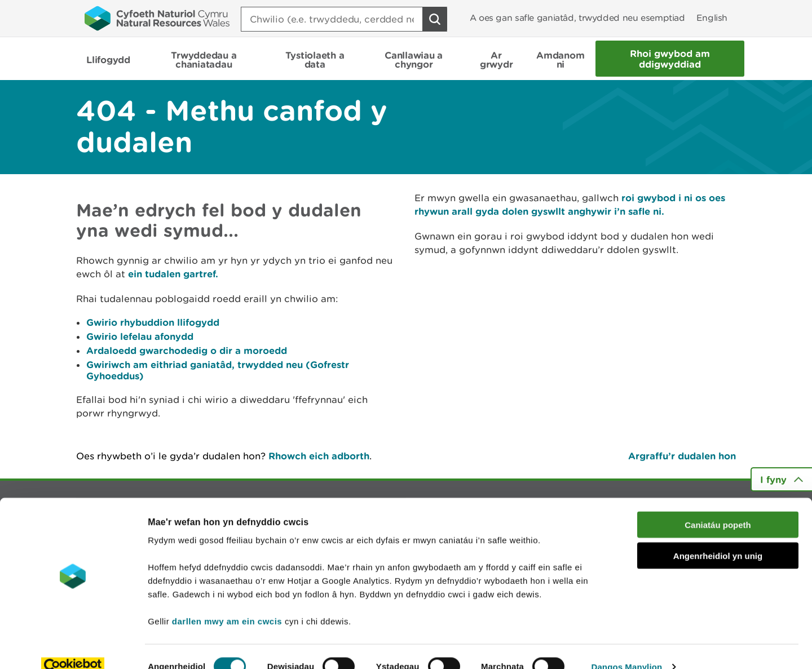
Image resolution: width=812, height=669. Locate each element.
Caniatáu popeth (718, 505)
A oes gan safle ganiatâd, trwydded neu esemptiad (577, 18)
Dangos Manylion (627, 647)
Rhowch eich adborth (319, 456)
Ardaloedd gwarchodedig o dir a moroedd (187, 350)
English (712, 18)
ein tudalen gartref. (173, 274)
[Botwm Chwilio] (435, 19)
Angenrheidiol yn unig (718, 536)
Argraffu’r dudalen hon (682, 456)
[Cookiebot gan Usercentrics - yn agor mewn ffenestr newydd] (73, 647)
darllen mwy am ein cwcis (227, 601)
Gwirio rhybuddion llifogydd (153, 322)
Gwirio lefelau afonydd (140, 336)
